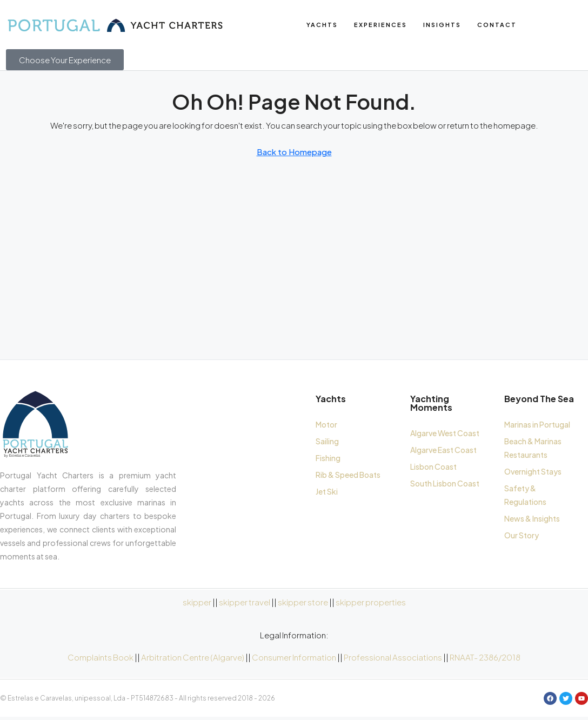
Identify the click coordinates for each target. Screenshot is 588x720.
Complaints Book (101, 660)
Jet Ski (327, 494)
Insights (442, 25)
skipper (197, 605)
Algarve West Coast (445, 436)
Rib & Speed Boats (348, 477)
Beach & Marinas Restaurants (533, 451)
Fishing (328, 461)
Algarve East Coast (443, 452)
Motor (326, 427)
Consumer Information (294, 660)
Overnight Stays (533, 474)
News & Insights (532, 521)
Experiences (380, 25)
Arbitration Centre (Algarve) (193, 660)
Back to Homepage (294, 155)
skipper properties (371, 605)
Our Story (522, 538)
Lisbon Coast (433, 469)
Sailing (327, 444)
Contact (497, 25)
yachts (322, 25)
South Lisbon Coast (445, 486)
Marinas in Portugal (537, 427)
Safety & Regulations (525, 498)
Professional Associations (393, 660)
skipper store (303, 605)
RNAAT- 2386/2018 (485, 660)
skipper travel (245, 605)
